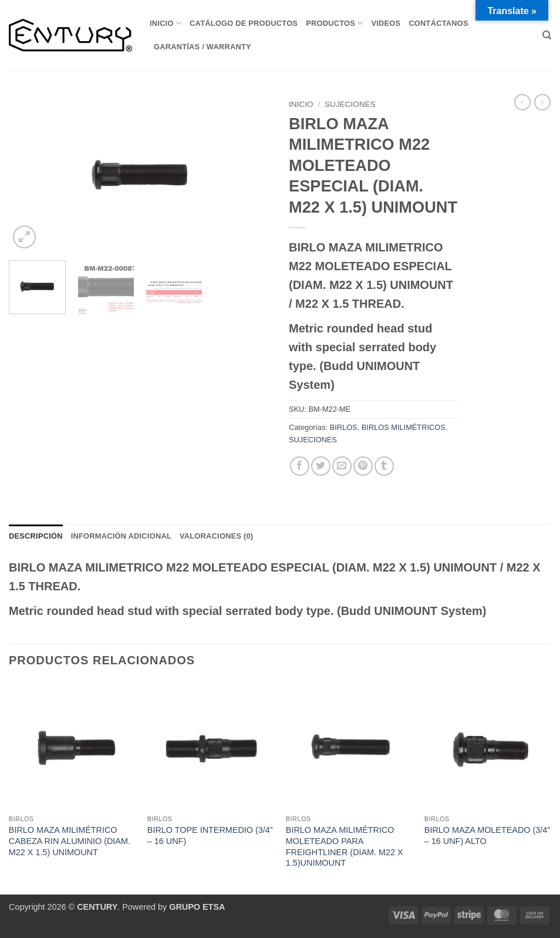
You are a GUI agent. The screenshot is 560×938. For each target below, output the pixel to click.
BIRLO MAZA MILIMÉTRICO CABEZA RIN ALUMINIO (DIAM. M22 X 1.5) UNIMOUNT (70, 841)
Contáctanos (438, 23)
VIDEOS (386, 23)
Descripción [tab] (36, 536)
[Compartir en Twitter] (321, 466)
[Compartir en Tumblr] (384, 466)
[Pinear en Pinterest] (363, 466)
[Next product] (522, 102)
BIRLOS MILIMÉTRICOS (404, 427)
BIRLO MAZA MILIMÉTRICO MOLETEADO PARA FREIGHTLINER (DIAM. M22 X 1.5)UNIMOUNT (345, 846)
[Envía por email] (342, 466)
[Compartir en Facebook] (300, 466)
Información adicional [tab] (121, 536)
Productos (334, 23)
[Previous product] (542, 102)
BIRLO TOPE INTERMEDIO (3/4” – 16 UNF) (210, 836)
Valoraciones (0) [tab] (216, 536)
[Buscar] (547, 35)
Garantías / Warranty (203, 47)
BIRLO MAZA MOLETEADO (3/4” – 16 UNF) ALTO (487, 836)
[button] (24, 237)
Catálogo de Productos (244, 23)
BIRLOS (344, 427)
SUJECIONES (350, 104)
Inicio (166, 23)
